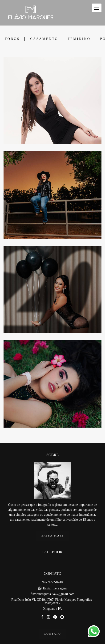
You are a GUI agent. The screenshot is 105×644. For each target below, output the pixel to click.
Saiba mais (52, 523)
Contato (53, 621)
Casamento (44, 39)
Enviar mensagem (55, 576)
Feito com (52, 640)
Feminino (79, 39)
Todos (12, 39)
